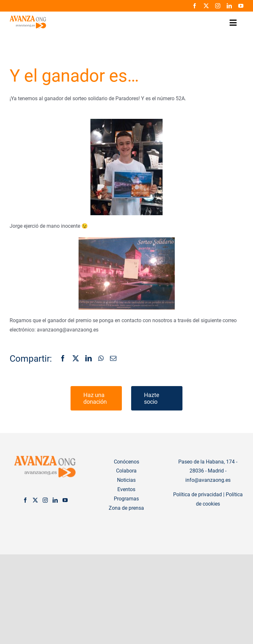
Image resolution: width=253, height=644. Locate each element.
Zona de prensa (126, 508)
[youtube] (241, 6)
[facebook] (195, 6)
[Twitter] (35, 500)
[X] (76, 359)
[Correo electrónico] (113, 359)
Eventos (126, 489)
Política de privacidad (198, 494)
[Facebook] (63, 359)
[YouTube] (65, 500)
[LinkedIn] (89, 359)
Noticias (126, 480)
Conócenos (126, 462)
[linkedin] (229, 6)
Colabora (126, 471)
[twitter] (206, 6)
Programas (126, 499)
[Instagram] (45, 500)
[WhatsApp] (101, 359)
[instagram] (218, 6)
